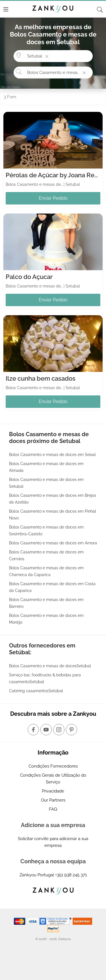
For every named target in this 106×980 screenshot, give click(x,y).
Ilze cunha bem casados (41, 378)
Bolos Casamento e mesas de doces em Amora (53, 543)
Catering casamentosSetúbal (36, 691)
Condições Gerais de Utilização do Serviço (53, 779)
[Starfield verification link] (56, 921)
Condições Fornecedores (53, 766)
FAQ (53, 809)
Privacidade (53, 791)
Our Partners (53, 800)
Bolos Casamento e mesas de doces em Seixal (52, 455)
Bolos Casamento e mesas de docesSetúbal (50, 666)
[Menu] (6, 9)
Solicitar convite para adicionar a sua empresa (53, 842)
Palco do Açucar (29, 277)
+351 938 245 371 (71, 875)
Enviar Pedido (53, 198)
